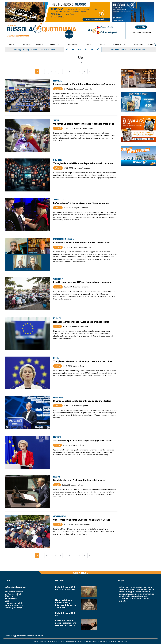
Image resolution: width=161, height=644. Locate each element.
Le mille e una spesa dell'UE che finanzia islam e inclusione (83, 282)
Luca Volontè (78, 366)
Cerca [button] (152, 44)
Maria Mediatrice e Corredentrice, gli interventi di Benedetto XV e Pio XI (66, 604)
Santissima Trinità (119, 49)
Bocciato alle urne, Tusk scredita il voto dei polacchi (80, 480)
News (107, 27)
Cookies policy (21, 635)
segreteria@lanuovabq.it (14, 605)
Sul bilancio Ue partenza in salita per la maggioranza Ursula (83, 440)
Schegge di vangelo (23, 49)
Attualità (58, 88)
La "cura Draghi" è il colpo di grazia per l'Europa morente (82, 203)
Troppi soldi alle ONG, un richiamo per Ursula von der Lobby (83, 361)
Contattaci (139, 44)
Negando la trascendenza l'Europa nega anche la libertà (82, 321)
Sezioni (39, 44)
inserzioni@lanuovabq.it (14, 607)
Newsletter (141, 33)
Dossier (88, 44)
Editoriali (58, 207)
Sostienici (71, 44)
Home (12, 44)
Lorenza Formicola (82, 168)
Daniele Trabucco (80, 326)
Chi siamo (26, 44)
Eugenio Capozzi (81, 405)
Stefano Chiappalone (82, 247)
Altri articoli (81, 572)
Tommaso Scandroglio (83, 88)
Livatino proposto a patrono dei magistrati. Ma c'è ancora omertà (66, 623)
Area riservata (119, 44)
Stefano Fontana (81, 207)
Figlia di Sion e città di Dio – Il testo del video (65, 588)
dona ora (141, 27)
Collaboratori (54, 44)
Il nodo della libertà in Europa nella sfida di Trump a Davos (82, 242)
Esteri (57, 484)
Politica (57, 326)
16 (85, 71)
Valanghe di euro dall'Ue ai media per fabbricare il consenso (84, 163)
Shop (101, 44)
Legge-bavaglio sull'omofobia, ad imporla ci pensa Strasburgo (85, 84)
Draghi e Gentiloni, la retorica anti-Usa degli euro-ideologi (82, 401)
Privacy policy (10, 635)
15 (80, 71)
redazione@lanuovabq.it (14, 603)
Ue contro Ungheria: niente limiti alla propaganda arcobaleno (84, 124)
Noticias (109, 32)
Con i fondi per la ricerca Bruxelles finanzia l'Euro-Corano (82, 519)
